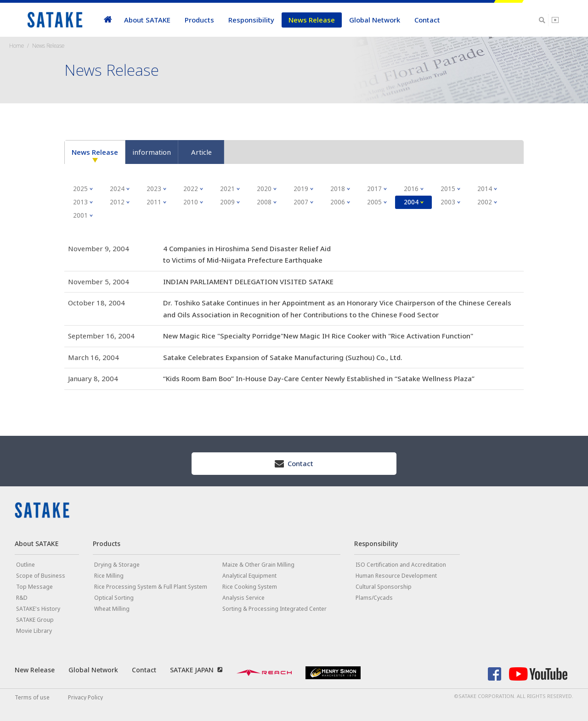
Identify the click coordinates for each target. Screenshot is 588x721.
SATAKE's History (38, 609)
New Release (35, 670)
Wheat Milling (112, 609)
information (152, 152)
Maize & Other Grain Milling (258, 565)
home (108, 20)
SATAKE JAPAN (192, 670)
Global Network (375, 20)
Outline (25, 565)
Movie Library (34, 631)
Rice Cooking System (250, 587)
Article (201, 152)
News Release (312, 20)
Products (199, 20)
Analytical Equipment (249, 576)
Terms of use (32, 697)
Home (17, 46)
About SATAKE (147, 20)
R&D (22, 598)
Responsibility (251, 20)
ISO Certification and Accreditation (401, 565)
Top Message (34, 587)
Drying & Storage (117, 565)
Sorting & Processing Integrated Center (274, 609)
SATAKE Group (35, 620)
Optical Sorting (114, 598)
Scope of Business (41, 576)
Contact (427, 20)
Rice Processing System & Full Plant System (151, 587)
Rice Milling (109, 576)
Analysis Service (243, 598)
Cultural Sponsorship (384, 587)
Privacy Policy (85, 697)
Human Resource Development (396, 576)
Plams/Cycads (374, 598)
